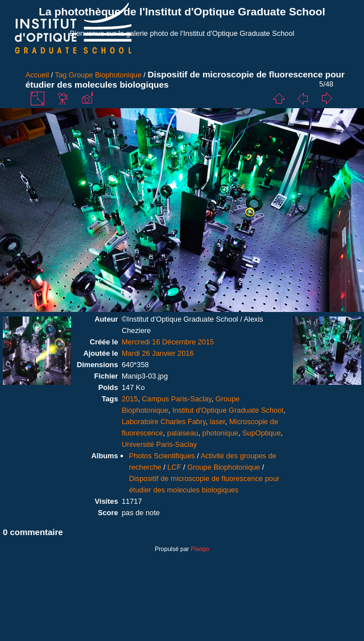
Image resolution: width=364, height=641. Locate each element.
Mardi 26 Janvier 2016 (158, 353)
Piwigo (200, 549)
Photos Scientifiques (162, 456)
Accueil (37, 75)
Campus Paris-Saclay (177, 399)
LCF (174, 467)
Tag (61, 75)
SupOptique (262, 433)
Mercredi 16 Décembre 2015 (168, 342)
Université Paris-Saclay (159, 444)
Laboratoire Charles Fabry (164, 422)
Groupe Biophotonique (105, 75)
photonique (220, 433)
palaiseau (183, 433)
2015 (130, 399)
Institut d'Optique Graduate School (228, 410)
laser (218, 422)
